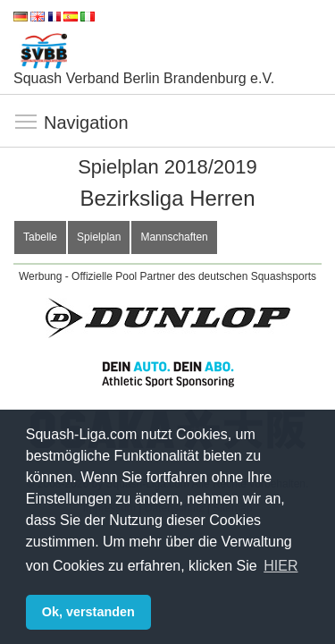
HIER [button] (281, 566)
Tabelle (40, 237)
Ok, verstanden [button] (88, 612)
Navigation (27, 123)
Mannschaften (174, 237)
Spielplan (99, 237)
